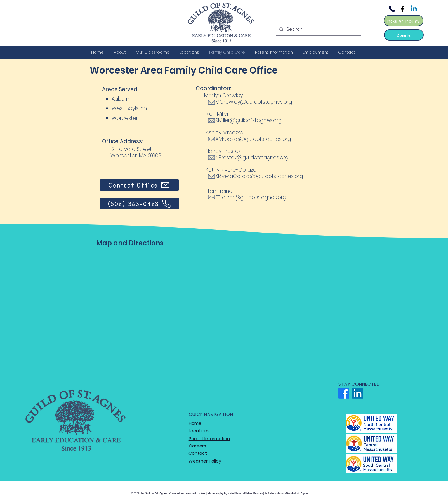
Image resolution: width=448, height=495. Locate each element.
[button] (121, 52)
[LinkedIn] (358, 393)
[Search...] (318, 29)
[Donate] (404, 35)
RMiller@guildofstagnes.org (248, 120)
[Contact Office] (139, 185)
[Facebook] (403, 9)
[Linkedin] (414, 9)
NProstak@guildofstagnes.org (252, 157)
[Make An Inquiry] (404, 21)
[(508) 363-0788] (140, 204)
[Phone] (392, 9)
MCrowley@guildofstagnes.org (254, 102)
